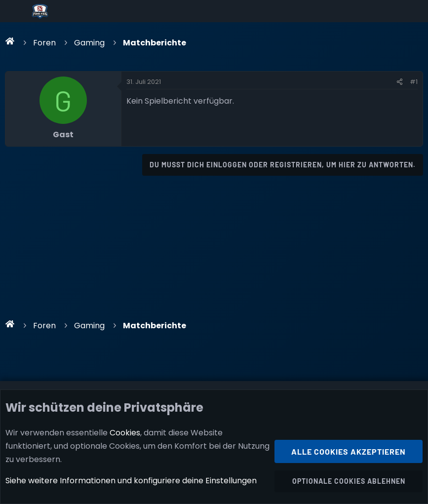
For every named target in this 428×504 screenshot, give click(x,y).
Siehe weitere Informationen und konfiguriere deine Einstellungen (131, 481)
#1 (414, 82)
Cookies (125, 433)
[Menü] (16, 11)
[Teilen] (400, 82)
